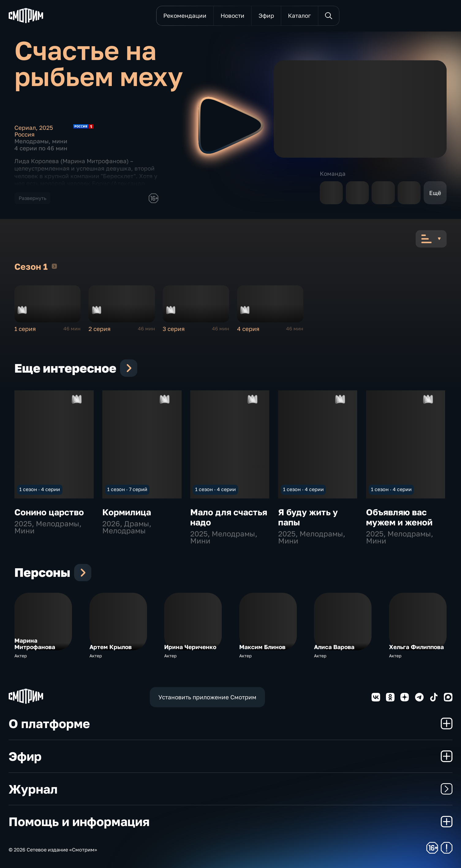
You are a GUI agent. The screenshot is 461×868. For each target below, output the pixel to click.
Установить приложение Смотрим (207, 697)
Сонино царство (49, 512)
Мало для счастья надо (229, 517)
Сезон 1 (54, 266)
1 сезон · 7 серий (127, 489)
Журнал (230, 789)
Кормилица (127, 512)
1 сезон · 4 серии (40, 489)
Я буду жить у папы (308, 517)
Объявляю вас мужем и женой (399, 517)
